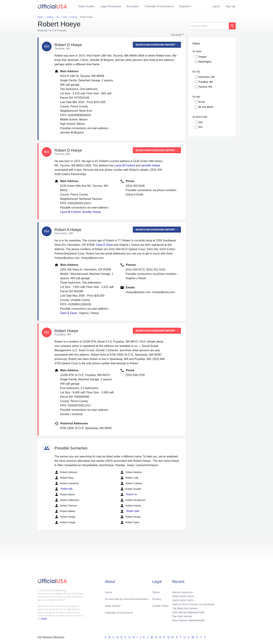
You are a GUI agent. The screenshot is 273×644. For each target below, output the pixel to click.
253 (200, 122)
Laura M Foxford (125, 165)
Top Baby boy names (184, 608)
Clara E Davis (104, 245)
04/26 (174, 595)
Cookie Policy (160, 605)
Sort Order (176, 35)
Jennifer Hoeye (151, 165)
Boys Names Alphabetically (188, 620)
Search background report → (157, 45)
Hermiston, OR (207, 77)
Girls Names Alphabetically (187, 612)
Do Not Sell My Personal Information (128, 598)
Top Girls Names (181, 616)
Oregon (203, 57)
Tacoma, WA (205, 87)
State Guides (87, 6)
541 (200, 127)
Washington (205, 62)
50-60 (202, 102)
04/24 (190, 595)
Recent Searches (182, 591)
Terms (156, 591)
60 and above (206, 107)
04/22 (182, 599)
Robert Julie (130, 511)
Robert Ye (128, 494)
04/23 (174, 599)
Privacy (157, 598)
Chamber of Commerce (159, 6)
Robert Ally (64, 489)
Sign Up (230, 6)
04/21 (190, 599)
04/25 (182, 595)
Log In (216, 6)
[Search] (208, 26)
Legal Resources (111, 6)
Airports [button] (184, 6)
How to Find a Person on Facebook (193, 603)
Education (133, 6)
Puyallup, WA (206, 82)
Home (109, 591)
